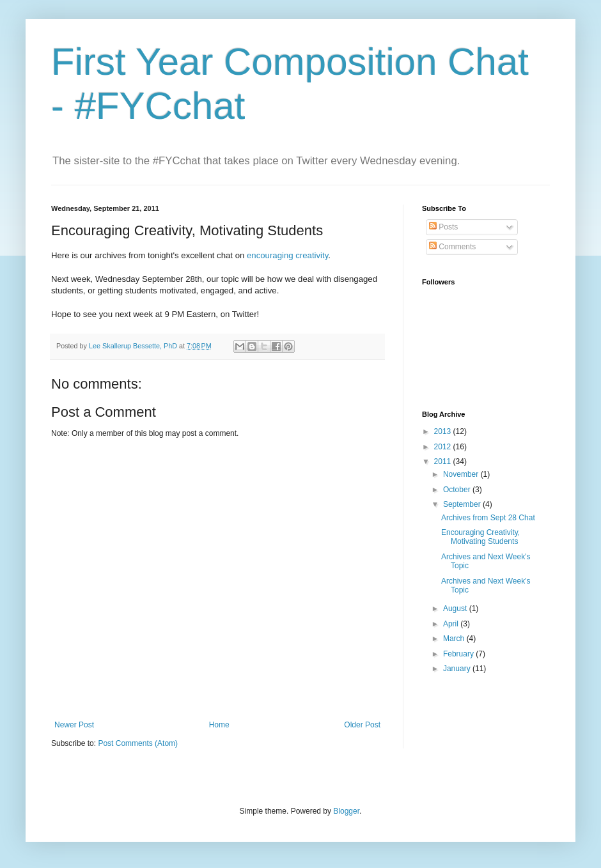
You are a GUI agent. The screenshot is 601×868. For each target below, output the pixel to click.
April (452, 624)
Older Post (362, 725)
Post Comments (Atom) (138, 743)
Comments (452, 247)
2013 (444, 431)
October (458, 490)
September (463, 504)
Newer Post (74, 725)
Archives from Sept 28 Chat (488, 518)
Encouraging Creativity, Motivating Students (480, 537)
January (458, 669)
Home (219, 725)
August (456, 608)
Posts (443, 227)
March (455, 639)
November (462, 474)
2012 (444, 447)
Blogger (346, 811)
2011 (444, 461)
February (459, 654)
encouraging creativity (287, 255)
